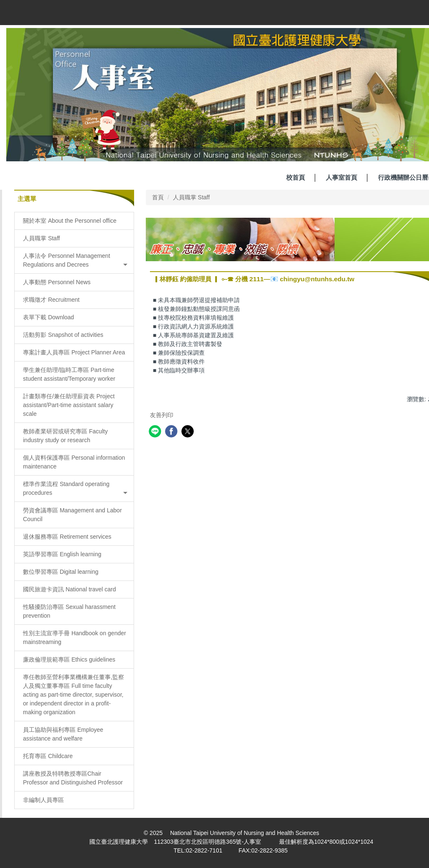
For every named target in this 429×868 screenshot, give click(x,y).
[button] (74, 260)
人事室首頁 (341, 177)
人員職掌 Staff (191, 197)
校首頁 (296, 177)
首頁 (158, 197)
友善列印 (162, 415)
